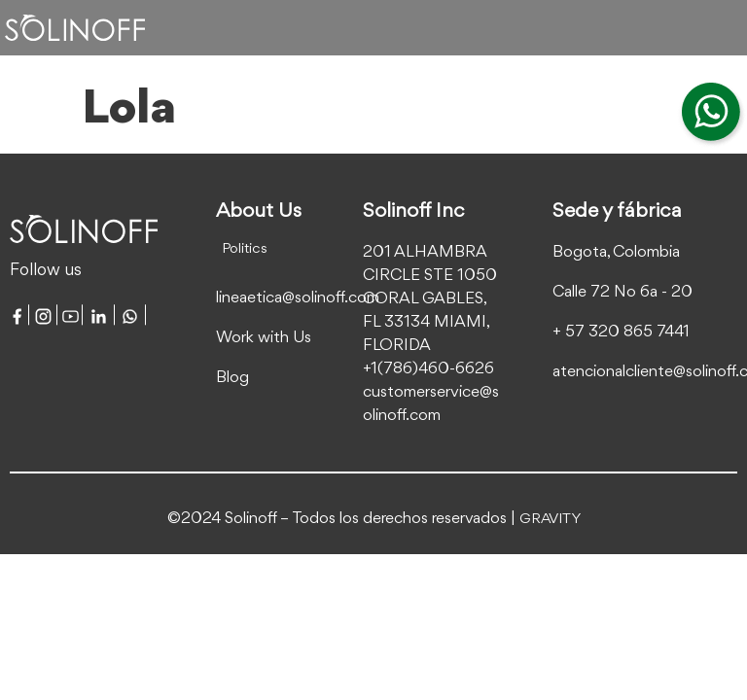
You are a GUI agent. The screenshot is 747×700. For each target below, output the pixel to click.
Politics (245, 249)
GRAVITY (550, 519)
